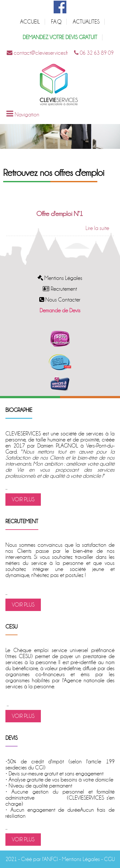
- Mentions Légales (79, 859)
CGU (109, 859)
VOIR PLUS (23, 500)
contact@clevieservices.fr (37, 53)
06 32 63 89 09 (94, 53)
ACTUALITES (86, 22)
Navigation (27, 115)
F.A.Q (56, 22)
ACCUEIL (30, 22)
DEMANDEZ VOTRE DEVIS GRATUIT (60, 37)
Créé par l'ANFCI (39, 859)
